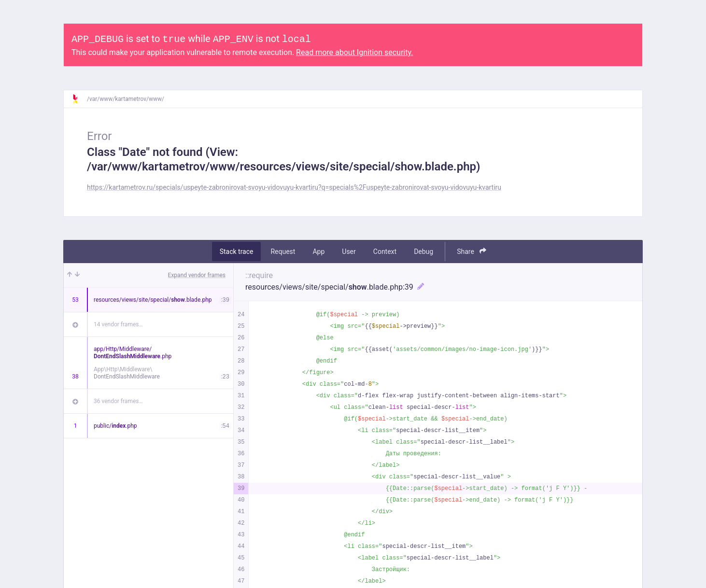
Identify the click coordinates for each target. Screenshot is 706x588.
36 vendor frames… (118, 401)
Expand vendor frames (197, 275)
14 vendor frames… (118, 324)
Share (472, 251)
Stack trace (237, 252)
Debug (424, 252)
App (318, 252)
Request (283, 252)
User (349, 252)
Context (385, 252)
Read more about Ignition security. (354, 52)
